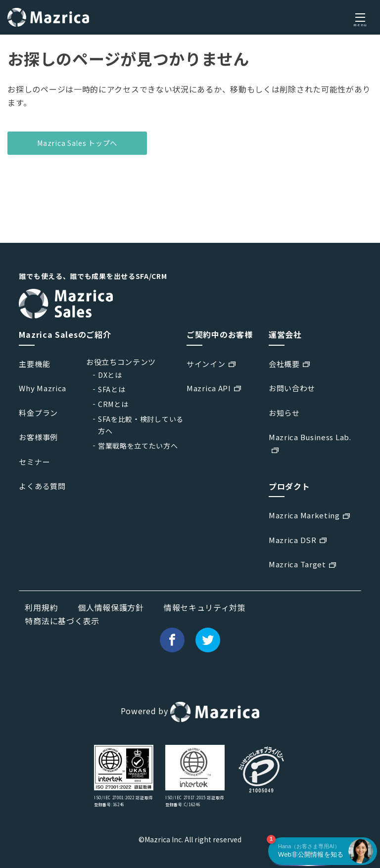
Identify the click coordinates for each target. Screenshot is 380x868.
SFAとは (112, 389)
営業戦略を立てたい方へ (138, 446)
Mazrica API (209, 388)
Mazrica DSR (293, 540)
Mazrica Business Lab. (310, 437)
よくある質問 (42, 486)
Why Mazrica (43, 388)
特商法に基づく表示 (62, 621)
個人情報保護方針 (111, 607)
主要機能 (34, 364)
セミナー (34, 462)
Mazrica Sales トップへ (77, 143)
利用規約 (41, 607)
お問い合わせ (292, 388)
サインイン (206, 364)
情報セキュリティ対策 (205, 607)
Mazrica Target (297, 564)
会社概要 (284, 364)
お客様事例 (38, 437)
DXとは (110, 375)
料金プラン (38, 413)
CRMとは (113, 404)
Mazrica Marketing (304, 515)
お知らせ (284, 413)
